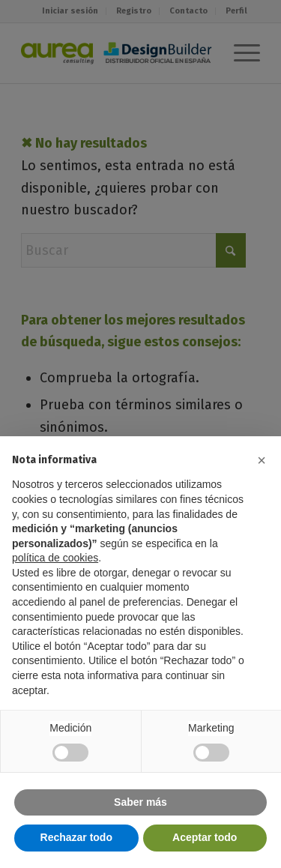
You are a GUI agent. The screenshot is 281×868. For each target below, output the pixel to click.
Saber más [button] (140, 802)
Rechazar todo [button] (76, 837)
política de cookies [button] (55, 558)
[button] (262, 460)
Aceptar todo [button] (205, 837)
